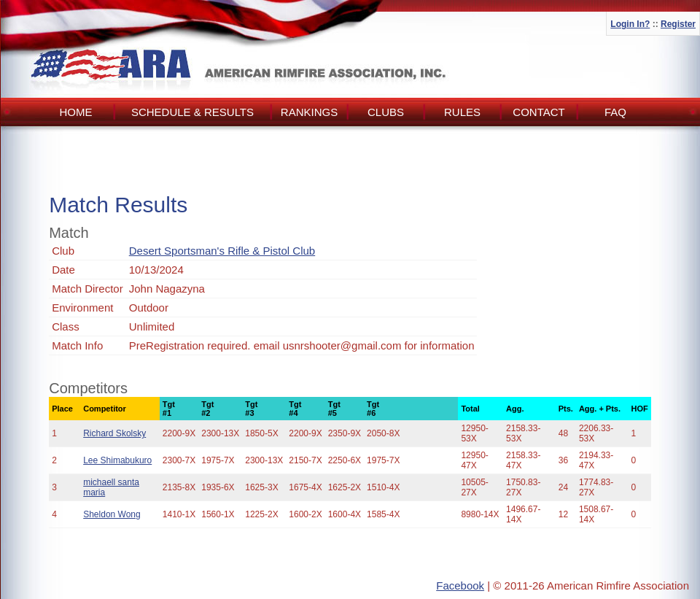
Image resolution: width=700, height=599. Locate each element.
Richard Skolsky (114, 433)
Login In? (630, 24)
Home (76, 112)
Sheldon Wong (112, 514)
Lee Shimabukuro (117, 460)
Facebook (460, 586)
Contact (538, 112)
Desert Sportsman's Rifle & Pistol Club (222, 251)
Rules (462, 112)
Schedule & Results (192, 112)
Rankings (309, 112)
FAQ (615, 112)
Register (678, 24)
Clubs (386, 112)
